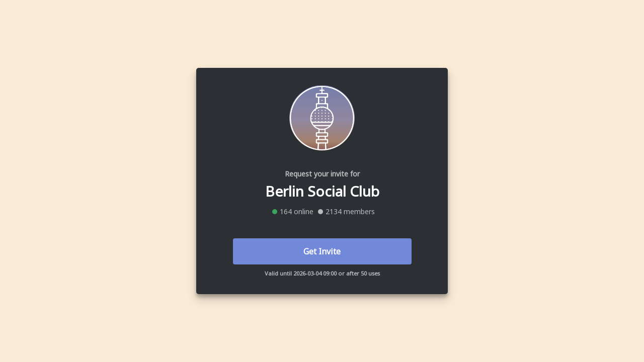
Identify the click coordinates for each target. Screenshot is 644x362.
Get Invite (322, 251)
